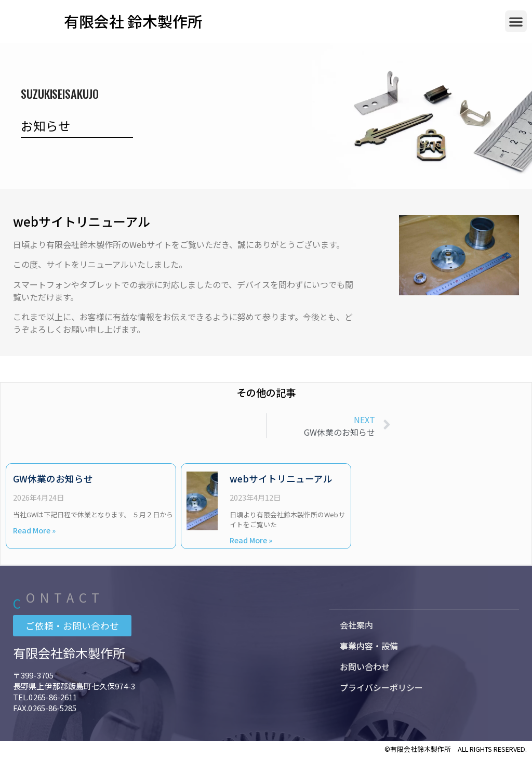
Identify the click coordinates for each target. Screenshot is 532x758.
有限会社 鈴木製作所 (133, 21)
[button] (516, 21)
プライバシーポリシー (381, 687)
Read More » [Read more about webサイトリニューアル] (251, 540)
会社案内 (356, 624)
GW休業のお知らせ (53, 479)
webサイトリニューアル (281, 479)
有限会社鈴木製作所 (69, 653)
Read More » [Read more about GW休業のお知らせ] (34, 530)
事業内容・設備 (369, 645)
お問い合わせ (365, 666)
